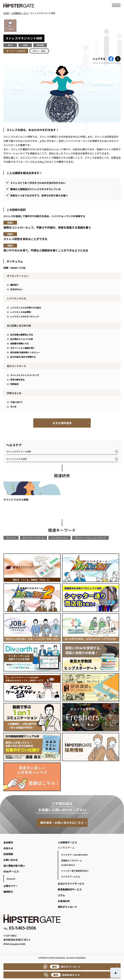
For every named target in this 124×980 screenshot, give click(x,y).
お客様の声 (64, 901)
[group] (32, 493)
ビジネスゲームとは (70, 876)
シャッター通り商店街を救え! (75, 871)
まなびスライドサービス (71, 884)
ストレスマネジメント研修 (19, 451)
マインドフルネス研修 (16, 459)
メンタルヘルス (60, 538)
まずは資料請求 (62, 423)
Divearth (11, 879)
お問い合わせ (11, 860)
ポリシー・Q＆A (39, 51)
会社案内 (8, 842)
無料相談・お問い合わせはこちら (62, 823)
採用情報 (8, 854)
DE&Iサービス (11, 871)
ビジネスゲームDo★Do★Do (75, 855)
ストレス (11, 538)
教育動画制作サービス (70, 889)
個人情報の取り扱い (14, 866)
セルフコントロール (33, 538)
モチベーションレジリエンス (90, 538)
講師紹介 (8, 892)
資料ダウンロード (67, 907)
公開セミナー (11, 886)
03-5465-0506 (22, 928)
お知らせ (8, 848)
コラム (61, 895)
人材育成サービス (67, 842)
